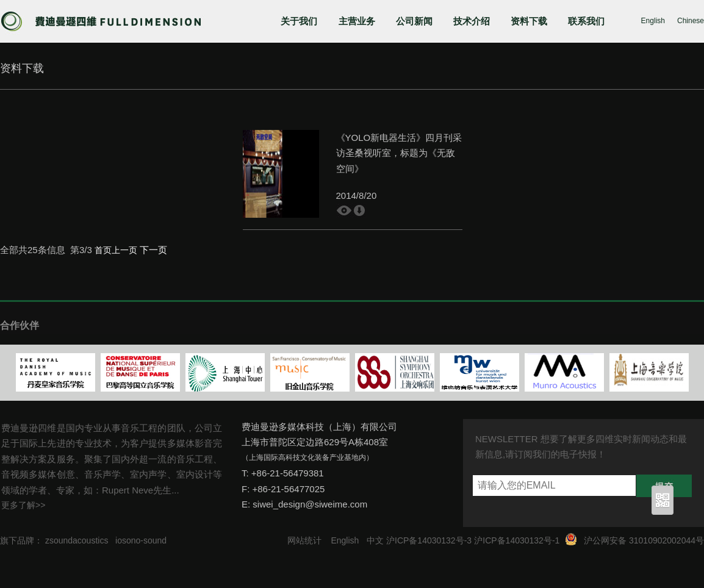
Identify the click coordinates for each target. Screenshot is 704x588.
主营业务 (357, 21)
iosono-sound (141, 540)
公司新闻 (414, 21)
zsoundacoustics (77, 540)
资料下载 (529, 21)
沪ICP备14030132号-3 (429, 540)
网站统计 (304, 540)
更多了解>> (23, 505)
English (653, 21)
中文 (375, 540)
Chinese (691, 21)
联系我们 (586, 21)
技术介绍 (472, 21)
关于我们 (299, 21)
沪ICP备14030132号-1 (517, 540)
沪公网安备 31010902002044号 (644, 540)
